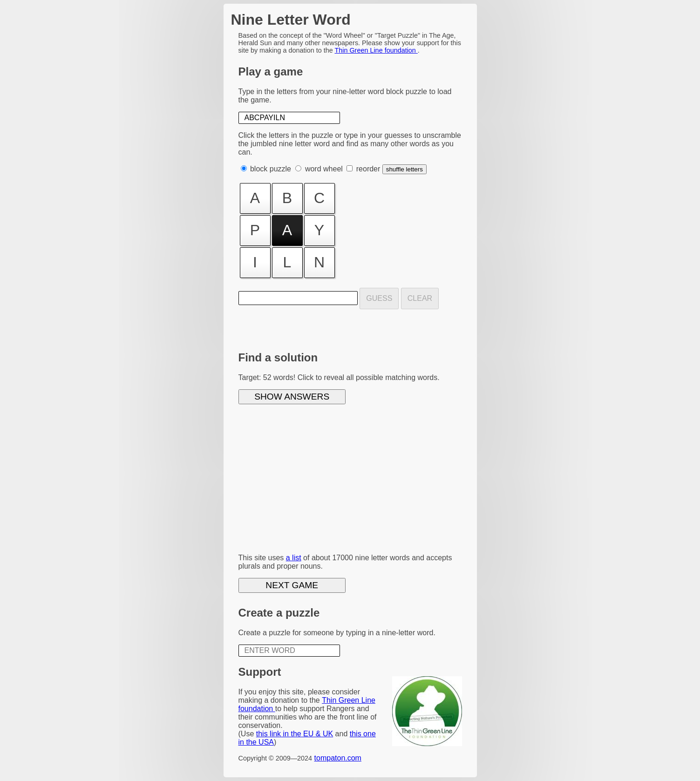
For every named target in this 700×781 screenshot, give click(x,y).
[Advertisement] (350, 481)
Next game (292, 585)
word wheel (324, 169)
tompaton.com (338, 758)
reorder (368, 169)
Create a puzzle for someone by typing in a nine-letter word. (337, 633)
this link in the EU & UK (295, 734)
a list (294, 558)
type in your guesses (378, 135)
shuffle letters (404, 169)
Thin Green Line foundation (376, 50)
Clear (420, 298)
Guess (379, 298)
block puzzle (271, 169)
